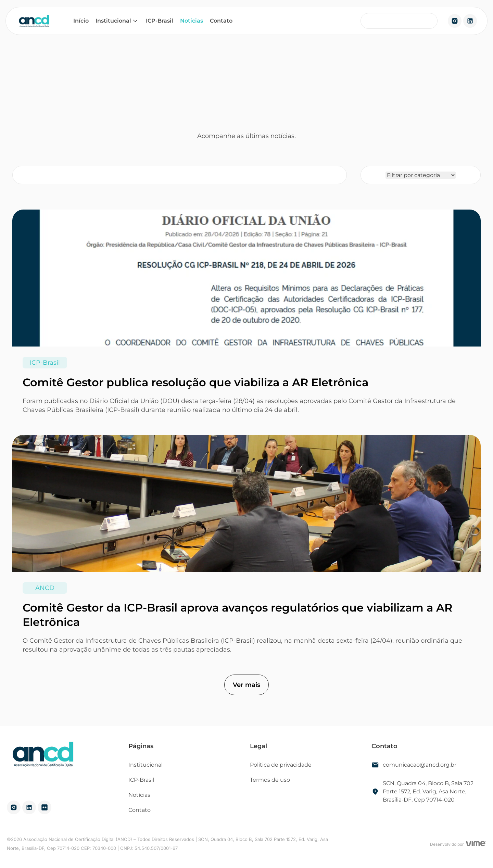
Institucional (117, 21)
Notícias (192, 21)
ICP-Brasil (160, 21)
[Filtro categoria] (421, 175)
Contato (221, 21)
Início (81, 21)
